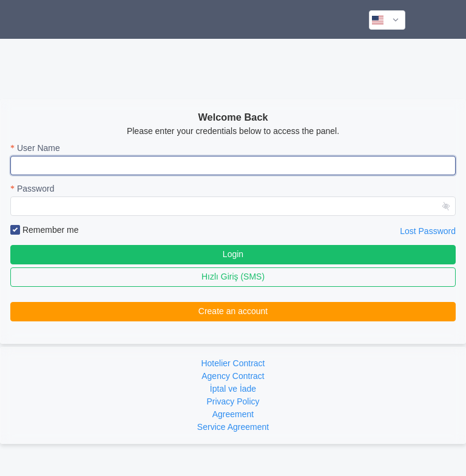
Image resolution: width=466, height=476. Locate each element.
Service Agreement (233, 427)
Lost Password (428, 231)
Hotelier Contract (233, 363)
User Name (39, 148)
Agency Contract (233, 376)
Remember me (44, 230)
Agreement (233, 414)
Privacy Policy (233, 401)
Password (35, 189)
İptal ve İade (233, 389)
